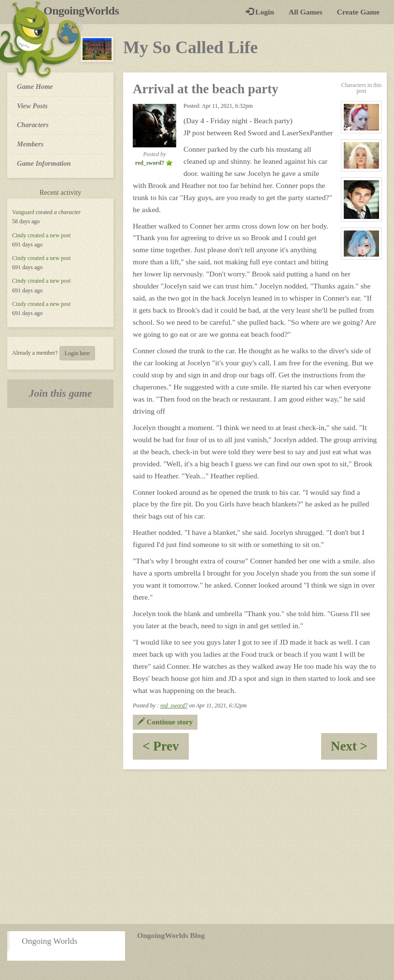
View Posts (32, 106)
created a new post (49, 235)
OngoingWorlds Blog (171, 935)
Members (30, 144)
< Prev (166, 749)
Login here (77, 353)
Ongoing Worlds (49, 941)
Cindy (19, 235)
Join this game (61, 393)
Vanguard (23, 212)
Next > (354, 749)
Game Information (44, 163)
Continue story (165, 722)
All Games (306, 12)
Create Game (358, 12)
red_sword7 (174, 706)
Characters (33, 124)
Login (260, 12)
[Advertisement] (197, 847)
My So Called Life (190, 47)
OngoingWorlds (85, 11)
